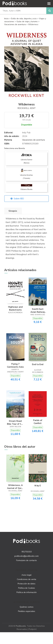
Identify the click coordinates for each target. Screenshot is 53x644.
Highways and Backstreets (15, 308)
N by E (38, 486)
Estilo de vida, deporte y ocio (24, 19)
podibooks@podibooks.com (26, 556)
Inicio (6, 19)
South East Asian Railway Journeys (38, 310)
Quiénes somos (27, 607)
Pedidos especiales (27, 611)
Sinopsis (13, 211)
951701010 (27, 552)
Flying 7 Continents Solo (15, 365)
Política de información (27, 592)
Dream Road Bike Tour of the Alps (15, 422)
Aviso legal (26, 575)
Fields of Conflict (38, 422)
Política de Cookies (27, 588)
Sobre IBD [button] (17, 199)
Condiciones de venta (26, 579)
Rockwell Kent (27, 108)
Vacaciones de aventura (15, 24)
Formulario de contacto (26, 560)
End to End (38, 364)
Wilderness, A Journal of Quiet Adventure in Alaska (15, 487)
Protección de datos (26, 584)
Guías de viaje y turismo (27, 22)
